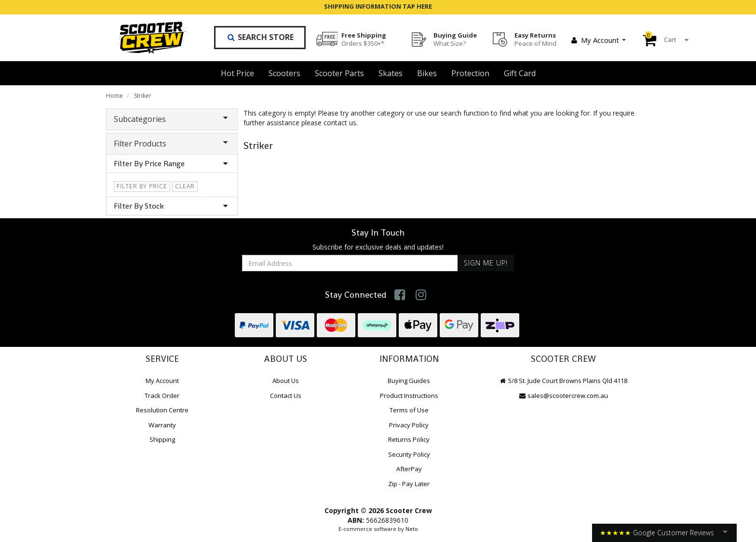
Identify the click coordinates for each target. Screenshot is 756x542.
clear (185, 186)
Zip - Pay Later (409, 484)
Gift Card (520, 73)
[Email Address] (350, 263)
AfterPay (409, 469)
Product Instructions (409, 396)
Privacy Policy (409, 425)
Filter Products (172, 144)
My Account (598, 40)
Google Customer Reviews (674, 533)
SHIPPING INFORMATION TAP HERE (378, 6)
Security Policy (409, 454)
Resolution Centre (162, 410)
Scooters (284, 73)
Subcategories (172, 119)
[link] (400, 295)
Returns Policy (409, 439)
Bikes (427, 73)
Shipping (162, 439)
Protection (470, 73)
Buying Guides (409, 381)
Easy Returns (535, 39)
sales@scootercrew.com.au (563, 396)
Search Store (260, 37)
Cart (658, 39)
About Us (286, 381)
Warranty (162, 425)
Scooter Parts (339, 73)
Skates (391, 73)
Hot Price (237, 73)
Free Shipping (364, 39)
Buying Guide (455, 39)
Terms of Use (409, 410)
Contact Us (286, 396)
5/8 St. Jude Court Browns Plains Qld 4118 (563, 381)
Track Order (162, 396)
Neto (412, 529)
